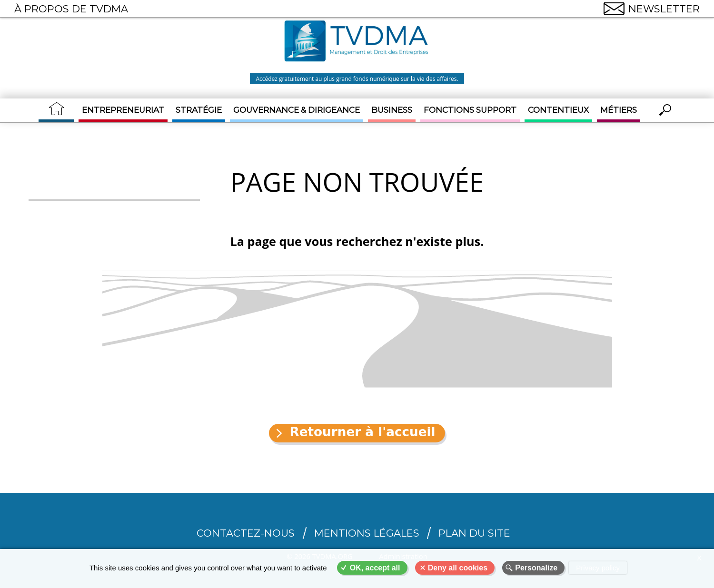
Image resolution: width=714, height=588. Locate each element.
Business (392, 110)
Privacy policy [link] (598, 568)
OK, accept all (375, 568)
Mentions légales (367, 533)
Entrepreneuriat (123, 110)
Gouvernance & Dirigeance (297, 110)
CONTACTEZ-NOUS (246, 533)
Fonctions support (470, 110)
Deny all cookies (458, 568)
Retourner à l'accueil (362, 432)
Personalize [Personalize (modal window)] (536, 568)
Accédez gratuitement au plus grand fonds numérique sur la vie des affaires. (357, 79)
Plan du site (474, 533)
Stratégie (199, 110)
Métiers (619, 110)
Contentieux (558, 110)
